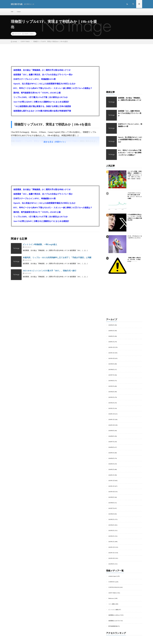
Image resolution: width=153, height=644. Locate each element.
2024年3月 (111, 463)
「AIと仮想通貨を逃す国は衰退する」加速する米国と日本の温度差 (42, 107)
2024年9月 (111, 430)
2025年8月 (111, 369)
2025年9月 (111, 364)
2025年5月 (111, 386)
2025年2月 (111, 402)
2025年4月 (111, 391)
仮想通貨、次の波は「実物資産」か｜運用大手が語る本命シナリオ (42, 70)
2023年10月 (111, 490)
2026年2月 (111, 336)
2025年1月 (111, 408)
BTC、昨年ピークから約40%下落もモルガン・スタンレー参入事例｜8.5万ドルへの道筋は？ (53, 89)
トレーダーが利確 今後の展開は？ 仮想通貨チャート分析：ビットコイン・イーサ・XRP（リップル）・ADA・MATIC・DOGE (135, 175)
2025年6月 (111, 380)
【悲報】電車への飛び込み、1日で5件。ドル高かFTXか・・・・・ (134, 260)
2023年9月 (111, 496)
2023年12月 (111, 479)
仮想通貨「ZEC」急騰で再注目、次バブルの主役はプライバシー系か (43, 75)
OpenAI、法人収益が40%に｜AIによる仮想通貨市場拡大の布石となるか (44, 84)
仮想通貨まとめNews (114, 612)
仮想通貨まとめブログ (114, 618)
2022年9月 (111, 561)
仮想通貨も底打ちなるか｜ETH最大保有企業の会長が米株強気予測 (42, 111)
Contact (19, 12)
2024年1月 (111, 474)
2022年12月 (111, 545)
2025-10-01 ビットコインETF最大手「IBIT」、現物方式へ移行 (50, 271)
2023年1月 (111, 539)
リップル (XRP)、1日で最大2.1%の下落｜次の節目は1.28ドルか (41, 98)
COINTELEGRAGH (113, 585)
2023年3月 (111, 528)
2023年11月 (111, 485)
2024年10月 (111, 424)
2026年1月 (111, 342)
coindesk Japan (112, 574)
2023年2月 (111, 534)
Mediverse (111, 596)
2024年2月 (111, 468)
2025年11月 (111, 353)
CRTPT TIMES (29, 34)
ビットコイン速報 (113, 607)
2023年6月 (111, 512)
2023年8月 (111, 501)
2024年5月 (111, 452)
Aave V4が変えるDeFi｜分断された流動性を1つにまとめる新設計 (41, 102)
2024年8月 (111, 435)
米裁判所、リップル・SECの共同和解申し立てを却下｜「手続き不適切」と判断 (57, 258)
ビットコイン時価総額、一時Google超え (40, 245)
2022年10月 (111, 556)
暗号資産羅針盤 (113, 623)
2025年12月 (111, 347)
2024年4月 (111, 457)
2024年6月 (111, 446)
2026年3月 (111, 331)
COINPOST (111, 579)
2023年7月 (111, 507)
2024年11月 (111, 419)
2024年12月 (111, 413)
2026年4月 (111, 326)
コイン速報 (111, 601)
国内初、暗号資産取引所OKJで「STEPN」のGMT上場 (37, 93)
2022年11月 (111, 550)
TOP (12, 12)
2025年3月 (111, 397)
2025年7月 (111, 375)
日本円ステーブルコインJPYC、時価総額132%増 (34, 79)
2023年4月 (111, 523)
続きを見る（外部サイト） (55, 142)
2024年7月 (111, 441)
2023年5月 (111, 518)
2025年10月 (111, 358)
